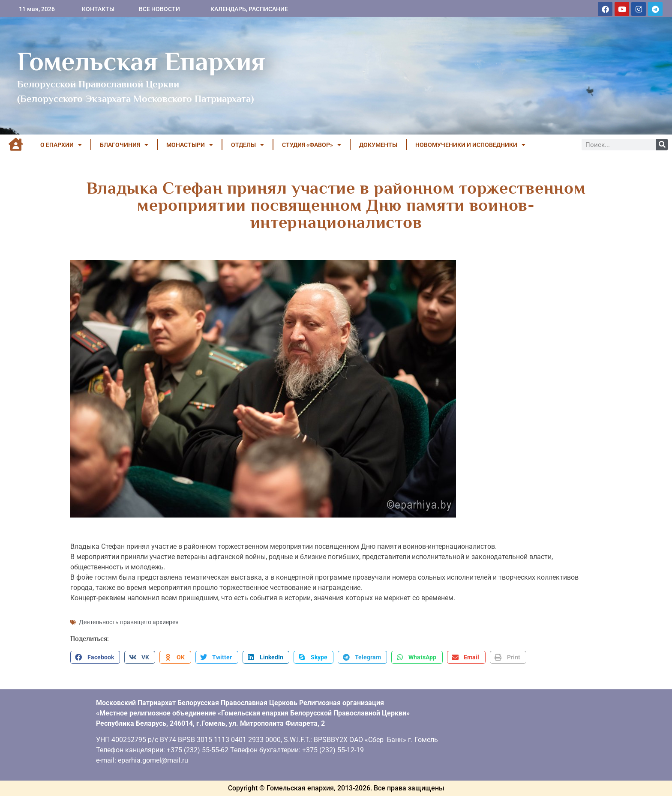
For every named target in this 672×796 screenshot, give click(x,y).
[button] (95, 657)
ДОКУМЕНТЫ (378, 145)
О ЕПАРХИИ (61, 145)
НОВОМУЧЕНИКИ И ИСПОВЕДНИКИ (470, 145)
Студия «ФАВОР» (312, 145)
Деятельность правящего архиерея (129, 622)
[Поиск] (662, 145)
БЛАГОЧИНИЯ (124, 145)
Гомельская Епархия (141, 61)
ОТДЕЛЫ (247, 145)
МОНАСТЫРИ (190, 145)
